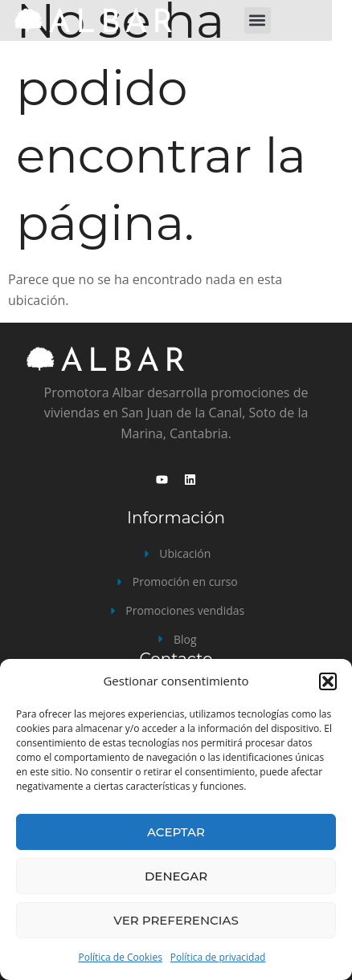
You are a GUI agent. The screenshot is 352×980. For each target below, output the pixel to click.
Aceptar (176, 832)
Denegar (176, 876)
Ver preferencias (176, 920)
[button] (328, 681)
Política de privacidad (218, 957)
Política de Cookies (121, 957)
